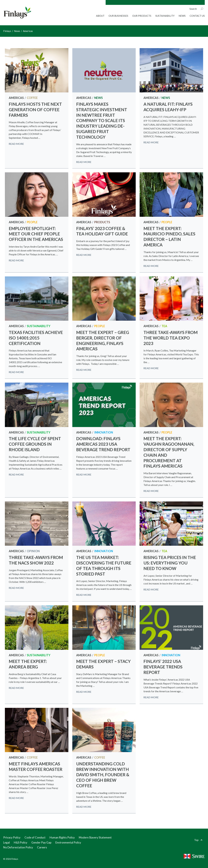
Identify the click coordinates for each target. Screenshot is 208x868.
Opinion (33, 551)
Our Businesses (118, 16)
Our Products (142, 16)
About (100, 16)
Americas (16, 98)
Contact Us (197, 16)
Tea (164, 326)
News (182, 16)
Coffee (32, 98)
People (32, 222)
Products (102, 222)
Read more (16, 144)
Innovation (104, 432)
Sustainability (165, 16)
